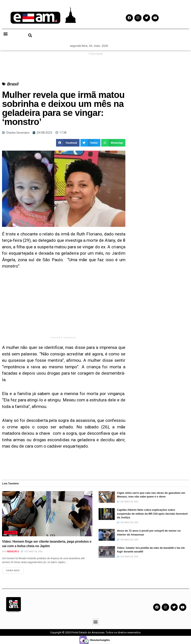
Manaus (11, 532)
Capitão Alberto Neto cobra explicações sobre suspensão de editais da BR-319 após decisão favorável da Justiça (152, 514)
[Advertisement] (64, 306)
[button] (5, 34)
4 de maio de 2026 (32, 552)
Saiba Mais (13, 570)
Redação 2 (13, 552)
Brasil (13, 84)
